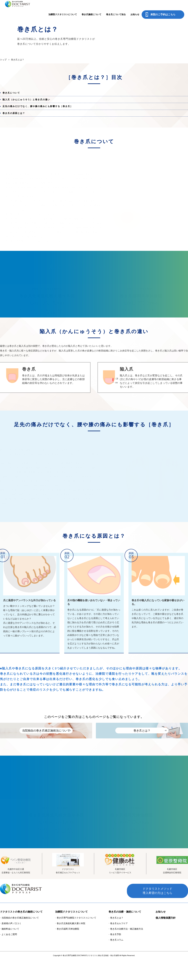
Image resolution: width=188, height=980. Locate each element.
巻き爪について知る (116, 7)
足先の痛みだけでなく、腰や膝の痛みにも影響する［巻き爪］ (44, 112)
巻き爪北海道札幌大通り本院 (71, 944)
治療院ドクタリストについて (63, 7)
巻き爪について (14, 94)
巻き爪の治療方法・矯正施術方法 (127, 949)
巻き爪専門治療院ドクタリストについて (76, 938)
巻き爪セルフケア (119, 944)
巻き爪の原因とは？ (17, 121)
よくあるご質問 (9, 955)
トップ (3, 60)
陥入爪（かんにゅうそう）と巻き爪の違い (31, 103)
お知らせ (135, 7)
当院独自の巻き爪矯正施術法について (20, 938)
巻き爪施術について (91, 7)
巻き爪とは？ (117, 938)
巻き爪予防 (116, 955)
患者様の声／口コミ (11, 944)
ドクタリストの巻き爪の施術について (21, 932)
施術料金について (10, 949)
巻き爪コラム (117, 960)
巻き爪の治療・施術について (125, 932)
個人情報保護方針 (166, 938)
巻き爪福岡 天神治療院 (68, 949)
